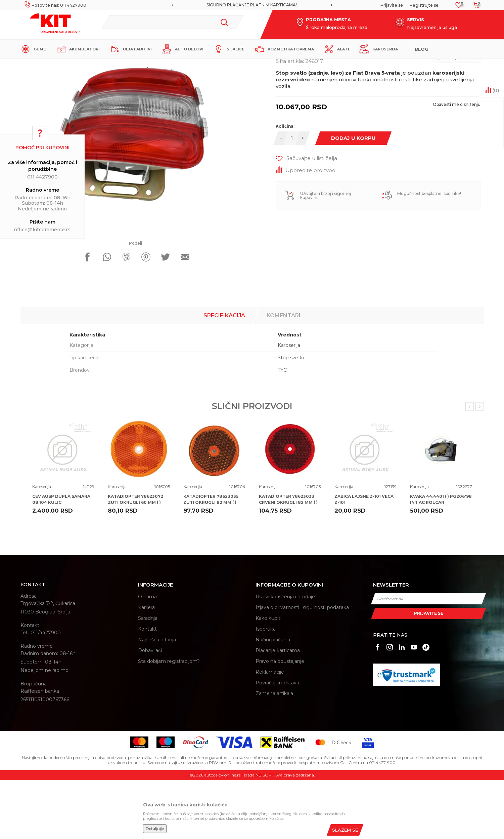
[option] (241, 5)
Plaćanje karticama (278, 709)
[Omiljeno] (459, 7)
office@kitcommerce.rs (42, 230)
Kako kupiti (268, 677)
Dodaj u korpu (353, 197)
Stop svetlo (291, 416)
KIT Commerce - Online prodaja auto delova (63, 64)
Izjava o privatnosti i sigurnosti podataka (302, 666)
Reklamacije (270, 731)
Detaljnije (155, 828)
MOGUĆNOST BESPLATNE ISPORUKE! (241, 5)
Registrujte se (424, 5)
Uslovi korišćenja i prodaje (285, 655)
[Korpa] (474, 7)
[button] (172, 22)
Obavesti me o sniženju (457, 163)
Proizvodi (119, 64)
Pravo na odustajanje (280, 720)
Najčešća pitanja (157, 698)
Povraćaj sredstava (277, 742)
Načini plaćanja (273, 698)
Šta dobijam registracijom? (169, 720)
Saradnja (148, 677)
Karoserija (143, 64)
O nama (147, 655)
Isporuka (266, 688)
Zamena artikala (274, 752)
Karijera (146, 666)
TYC (282, 429)
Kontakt (147, 688)
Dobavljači (150, 709)
